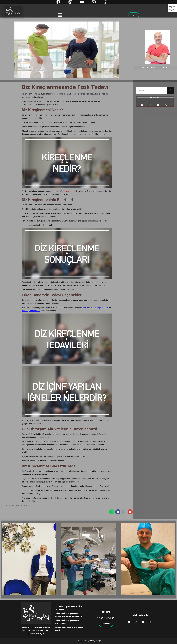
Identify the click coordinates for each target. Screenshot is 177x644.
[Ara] (170, 90)
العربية (172, 9)
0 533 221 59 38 (106, 618)
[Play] (67, 162)
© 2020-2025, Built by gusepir (90, 641)
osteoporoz (71, 191)
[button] (112, 512)
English (172, 6)
